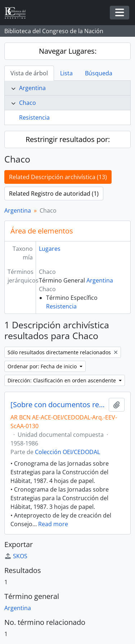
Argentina (32, 88)
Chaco (28, 103)
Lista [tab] (66, 73)
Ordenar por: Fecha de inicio (43, 366)
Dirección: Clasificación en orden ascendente (62, 380)
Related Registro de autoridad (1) (54, 194)
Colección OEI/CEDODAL (67, 452)
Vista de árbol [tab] (29, 73)
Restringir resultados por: (68, 139)
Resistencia (34, 117)
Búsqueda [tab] (99, 73)
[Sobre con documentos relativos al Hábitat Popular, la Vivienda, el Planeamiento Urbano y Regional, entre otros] (58, 405)
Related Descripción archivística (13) (58, 177)
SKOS (16, 556)
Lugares (50, 249)
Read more (53, 524)
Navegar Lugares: (68, 51)
